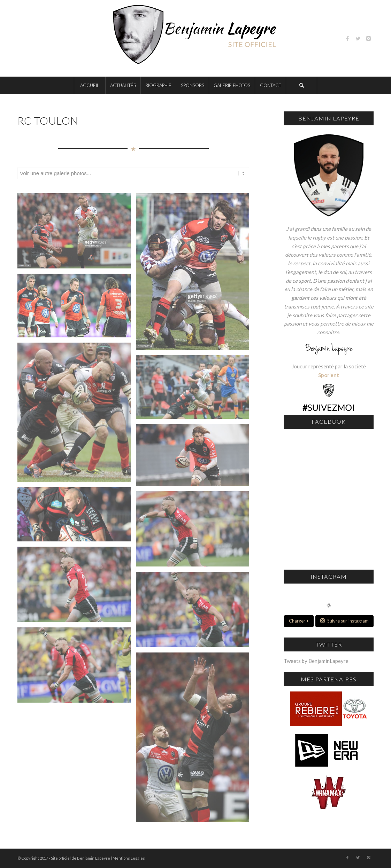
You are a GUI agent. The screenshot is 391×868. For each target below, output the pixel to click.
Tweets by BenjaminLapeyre (316, 661)
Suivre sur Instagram (344, 621)
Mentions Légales (129, 858)
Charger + (299, 621)
